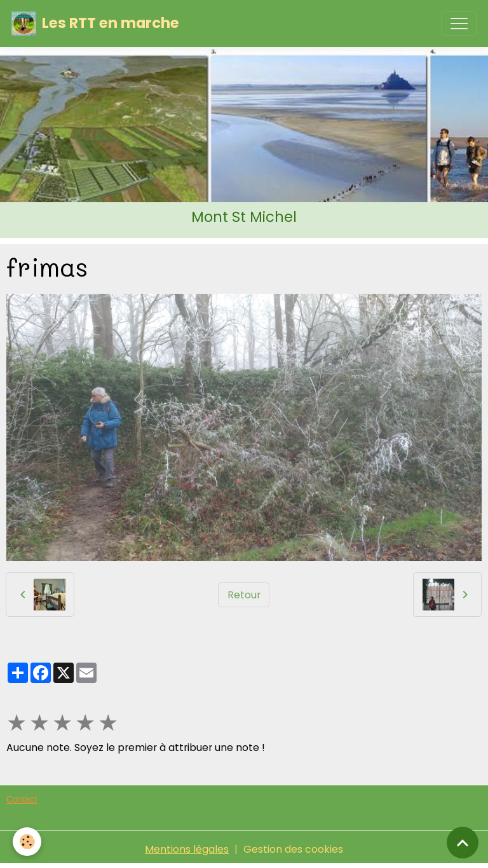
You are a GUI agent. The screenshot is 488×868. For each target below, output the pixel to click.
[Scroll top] (463, 843)
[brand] (95, 24)
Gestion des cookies (293, 849)
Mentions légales (187, 849)
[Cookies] (27, 842)
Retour (244, 595)
